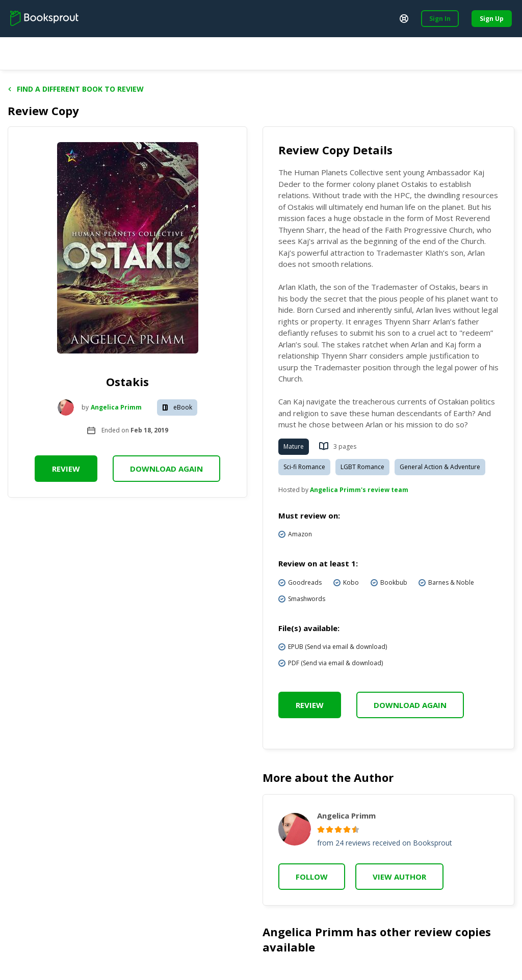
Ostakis (127, 382)
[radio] (321, 829)
